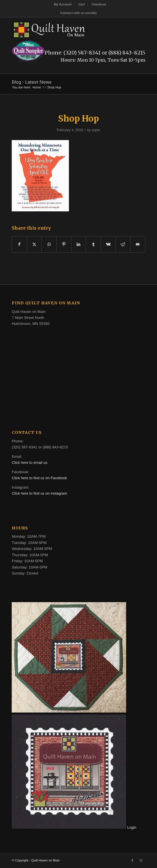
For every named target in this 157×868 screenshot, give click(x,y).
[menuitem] (63, 4)
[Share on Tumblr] (93, 244)
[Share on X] (34, 244)
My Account (63, 4)
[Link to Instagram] (141, 860)
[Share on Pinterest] (64, 244)
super (96, 130)
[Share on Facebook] (19, 244)
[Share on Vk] (108, 244)
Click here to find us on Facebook (39, 478)
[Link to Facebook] (132, 860)
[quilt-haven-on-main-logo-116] (65, 29)
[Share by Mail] (138, 244)
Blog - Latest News (32, 82)
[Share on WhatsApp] (49, 244)
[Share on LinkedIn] (79, 244)
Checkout (99, 4)
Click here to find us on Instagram (39, 493)
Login (132, 827)
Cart (82, 4)
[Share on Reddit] (123, 244)
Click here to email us (29, 463)
